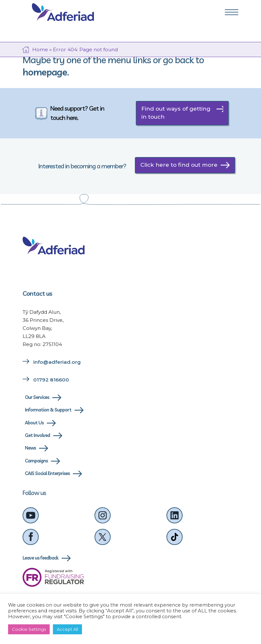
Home (40, 50)
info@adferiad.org (57, 362)
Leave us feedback (40, 558)
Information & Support (48, 410)
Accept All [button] (67, 629)
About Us (34, 423)
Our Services (37, 397)
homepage (45, 72)
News (30, 448)
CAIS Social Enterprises (47, 473)
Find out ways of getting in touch (176, 113)
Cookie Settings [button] (29, 629)
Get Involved (37, 435)
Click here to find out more (179, 165)
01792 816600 (51, 380)
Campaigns (36, 461)
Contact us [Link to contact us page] (37, 293)
